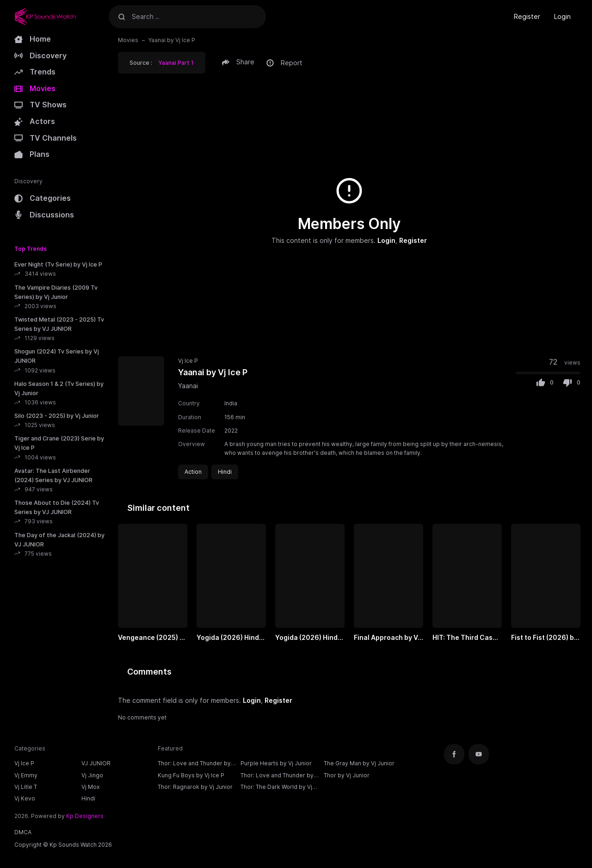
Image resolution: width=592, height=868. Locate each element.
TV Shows (40, 105)
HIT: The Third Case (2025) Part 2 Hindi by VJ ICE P (465, 638)
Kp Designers (85, 816)
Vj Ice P (188, 361)
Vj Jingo (92, 775)
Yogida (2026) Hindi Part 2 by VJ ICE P (307, 638)
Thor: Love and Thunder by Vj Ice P (194, 764)
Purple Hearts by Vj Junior (276, 763)
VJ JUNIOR (96, 763)
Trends (35, 72)
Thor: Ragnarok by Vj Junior (195, 787)
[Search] (122, 16)
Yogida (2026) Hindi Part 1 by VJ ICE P (229, 638)
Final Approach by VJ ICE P (388, 638)
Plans (32, 154)
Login (562, 16)
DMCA (23, 832)
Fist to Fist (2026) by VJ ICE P (544, 638)
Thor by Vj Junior (347, 775)
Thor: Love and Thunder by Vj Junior (277, 776)
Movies (35, 88)
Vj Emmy (26, 775)
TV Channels (46, 138)
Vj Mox (90, 787)
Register (527, 16)
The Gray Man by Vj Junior (359, 763)
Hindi (88, 798)
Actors (35, 121)
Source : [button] (162, 63)
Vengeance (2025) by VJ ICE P (153, 638)
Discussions (44, 215)
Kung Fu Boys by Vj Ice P (191, 775)
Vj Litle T (26, 787)
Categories (43, 198)
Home (33, 39)
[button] (240, 62)
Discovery (40, 56)
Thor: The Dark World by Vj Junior (276, 788)
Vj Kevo (25, 798)
